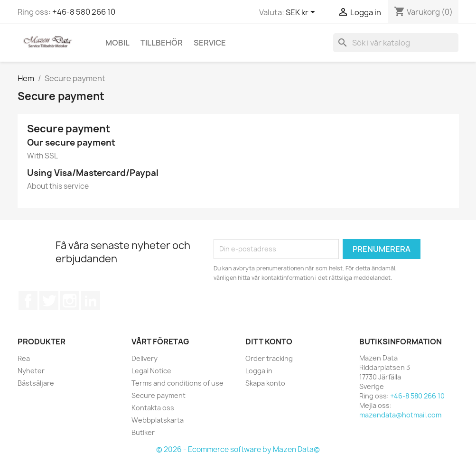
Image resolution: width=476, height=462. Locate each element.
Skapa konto (265, 383)
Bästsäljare (36, 383)
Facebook (28, 301)
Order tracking (269, 358)
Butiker (143, 432)
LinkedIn (91, 301)
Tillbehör (162, 43)
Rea (24, 358)
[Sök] (396, 43)
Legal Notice (151, 371)
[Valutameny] (302, 13)
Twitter (49, 301)
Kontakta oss (153, 408)
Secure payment (159, 395)
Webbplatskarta (158, 420)
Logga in (259, 371)
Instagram (70, 301)
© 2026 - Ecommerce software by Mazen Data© (238, 449)
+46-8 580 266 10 (84, 12)
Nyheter (31, 371)
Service (210, 43)
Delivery (145, 358)
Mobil (117, 43)
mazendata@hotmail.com (400, 415)
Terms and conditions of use (177, 383)
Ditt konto (269, 342)
